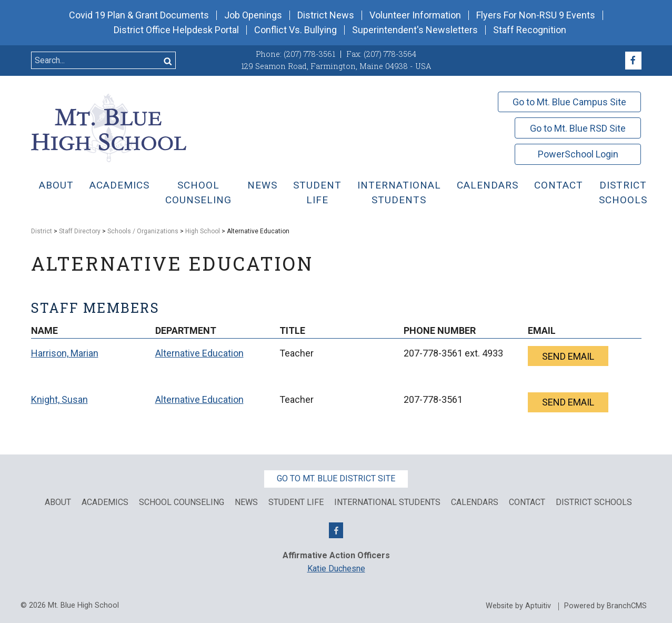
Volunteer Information (415, 15)
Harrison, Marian (65, 353)
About (56, 185)
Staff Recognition (530, 30)
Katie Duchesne (336, 568)
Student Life (317, 193)
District (42, 231)
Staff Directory (80, 231)
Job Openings (253, 15)
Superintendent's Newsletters (415, 30)
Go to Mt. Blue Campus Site (569, 102)
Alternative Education (199, 353)
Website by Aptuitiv (518, 606)
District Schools (623, 193)
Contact (559, 185)
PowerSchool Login (578, 154)
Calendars (488, 185)
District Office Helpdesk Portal (176, 30)
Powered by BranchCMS (605, 606)
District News (326, 15)
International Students (399, 193)
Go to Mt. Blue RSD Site (578, 128)
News (262, 185)
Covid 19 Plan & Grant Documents (139, 15)
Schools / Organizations (143, 231)
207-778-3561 (433, 353)
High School (203, 231)
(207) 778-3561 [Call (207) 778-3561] (309, 54)
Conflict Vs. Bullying (295, 30)
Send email (568, 356)
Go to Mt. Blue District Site (336, 478)
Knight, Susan (59, 399)
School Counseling (198, 193)
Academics (119, 185)
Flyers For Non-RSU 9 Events (536, 15)
